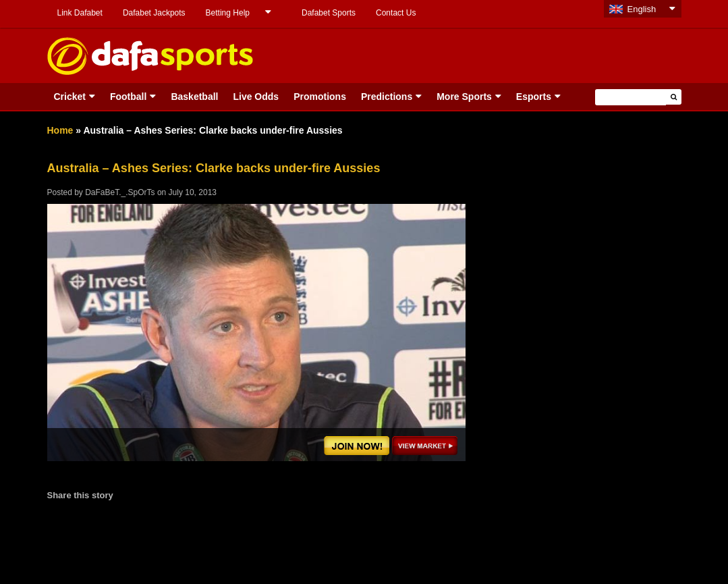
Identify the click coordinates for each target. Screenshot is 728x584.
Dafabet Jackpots (154, 13)
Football (128, 97)
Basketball (194, 97)
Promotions (320, 97)
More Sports (464, 97)
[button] (674, 97)
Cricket (70, 97)
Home (60, 130)
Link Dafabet (80, 13)
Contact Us (396, 13)
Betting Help (228, 13)
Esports (534, 97)
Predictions (387, 97)
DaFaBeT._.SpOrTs (120, 192)
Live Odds (256, 97)
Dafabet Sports (329, 13)
